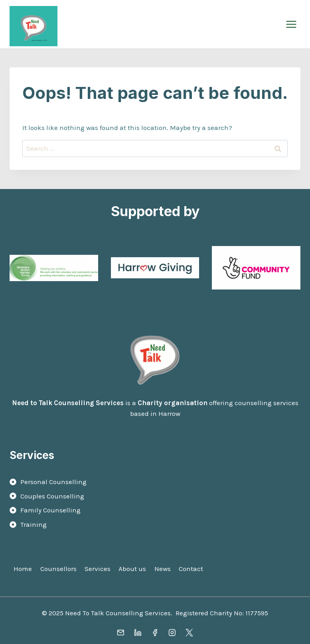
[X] (189, 633)
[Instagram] (172, 633)
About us (132, 569)
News (163, 569)
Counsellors (58, 569)
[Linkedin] (138, 633)
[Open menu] (291, 24)
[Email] (121, 633)
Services (98, 569)
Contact (191, 569)
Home (23, 569)
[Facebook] (155, 633)
